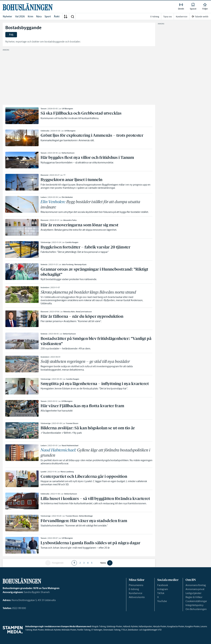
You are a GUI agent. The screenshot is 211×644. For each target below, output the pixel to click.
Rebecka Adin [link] (69, 312)
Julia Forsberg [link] (68, 264)
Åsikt (57, 16)
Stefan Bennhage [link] (86, 516)
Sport (48, 16)
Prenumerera (136, 585)
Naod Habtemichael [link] (70, 445)
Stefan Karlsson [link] (68, 153)
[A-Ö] (66, 16)
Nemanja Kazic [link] (80, 264)
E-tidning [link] (155, 17)
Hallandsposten (145, 626)
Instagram (163, 589)
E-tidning (134, 589)
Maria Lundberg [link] (67, 472)
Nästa (103, 563)
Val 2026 (20, 16)
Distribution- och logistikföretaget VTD (145, 630)
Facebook (163, 585)
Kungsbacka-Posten (176, 626)
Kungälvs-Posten (192, 626)
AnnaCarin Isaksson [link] (84, 312)
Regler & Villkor (194, 597)
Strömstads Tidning (112, 630)
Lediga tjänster (193, 593)
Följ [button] (11, 35)
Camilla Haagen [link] (72, 242)
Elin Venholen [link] (67, 197)
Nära (39, 16)
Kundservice (136, 593)
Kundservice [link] (182, 17)
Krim (30, 16)
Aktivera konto (137, 597)
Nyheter (7, 16)
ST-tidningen (97, 630)
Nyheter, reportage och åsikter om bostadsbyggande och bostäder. (43, 42)
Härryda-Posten (160, 626)
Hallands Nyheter (130, 626)
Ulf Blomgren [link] (67, 109)
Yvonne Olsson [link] (72, 423)
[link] (28, 7)
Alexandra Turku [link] (70, 220)
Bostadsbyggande (23, 28)
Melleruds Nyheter (53, 630)
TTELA (124, 630)
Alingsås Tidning (99, 626)
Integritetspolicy (195, 605)
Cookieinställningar (196, 601)
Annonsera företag (196, 585)
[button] (72, 16)
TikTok (161, 593)
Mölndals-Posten (69, 630)
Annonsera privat (195, 589)
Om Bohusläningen (196, 609)
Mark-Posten (38, 630)
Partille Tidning (84, 630)
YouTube (162, 601)
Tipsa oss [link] (167, 17)
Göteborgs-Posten (114, 626)
